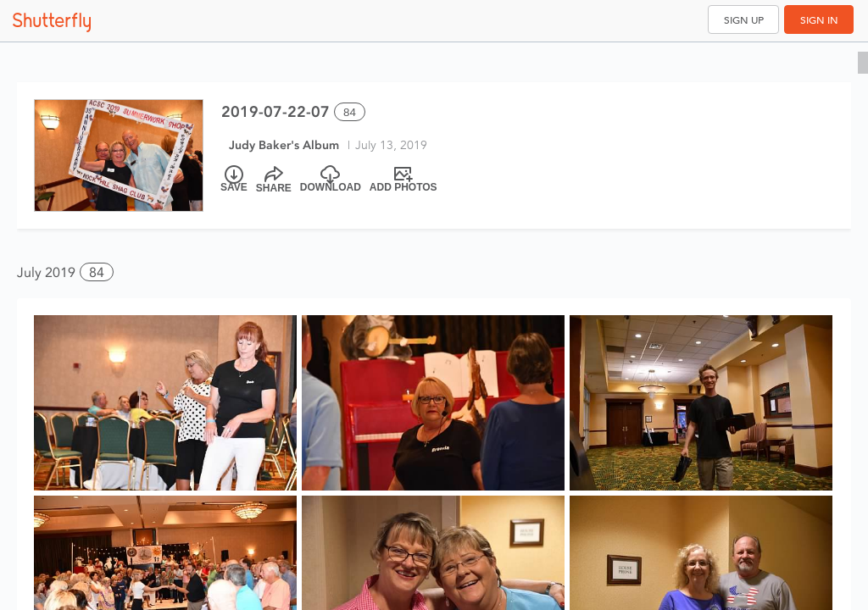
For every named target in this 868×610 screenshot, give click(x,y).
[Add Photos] (403, 180)
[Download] (331, 180)
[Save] (234, 180)
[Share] (274, 180)
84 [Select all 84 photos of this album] (350, 112)
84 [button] (97, 272)
